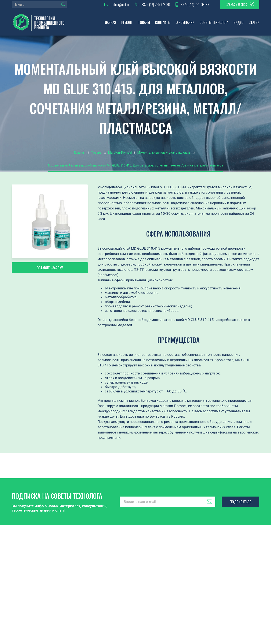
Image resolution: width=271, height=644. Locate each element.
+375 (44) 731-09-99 (186, 5)
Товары (144, 24)
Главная (110, 24)
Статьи (254, 24)
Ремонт (127, 24)
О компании (185, 24)
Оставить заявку (50, 273)
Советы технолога (214, 24)
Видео (239, 24)
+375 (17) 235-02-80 (145, 5)
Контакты (163, 24)
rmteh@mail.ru (109, 5)
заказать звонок (233, 5)
